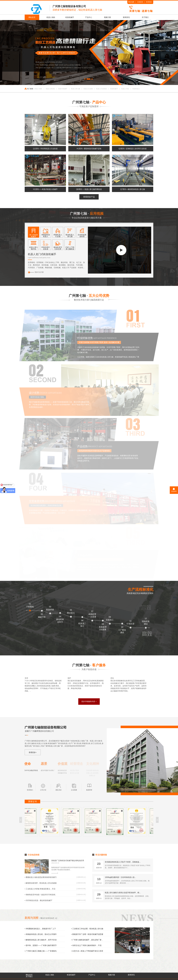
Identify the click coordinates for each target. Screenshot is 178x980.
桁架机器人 (136, 89)
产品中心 (89, 17)
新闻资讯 (126, 17)
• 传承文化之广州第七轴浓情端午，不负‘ (87, 945)
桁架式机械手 (63, 89)
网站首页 (32, 17)
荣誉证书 (32, 802)
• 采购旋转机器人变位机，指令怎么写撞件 (41, 934)
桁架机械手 (70, 17)
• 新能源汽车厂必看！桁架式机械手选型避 (87, 934)
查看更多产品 (89, 197)
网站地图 (131, 2)
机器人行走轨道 (101, 89)
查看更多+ (33, 752)
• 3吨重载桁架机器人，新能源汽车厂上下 (40, 929)
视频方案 (107, 17)
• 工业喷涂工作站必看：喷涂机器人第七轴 (87, 929)
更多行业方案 (36, 272)
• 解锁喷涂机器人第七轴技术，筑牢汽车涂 (41, 940)
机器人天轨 (125, 89)
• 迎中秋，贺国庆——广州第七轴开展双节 (41, 945)
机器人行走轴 (88, 89)
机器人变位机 (50, 89)
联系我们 (149, 2)
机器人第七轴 (75, 89)
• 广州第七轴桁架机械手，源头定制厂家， (87, 940)
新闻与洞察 (32, 918)
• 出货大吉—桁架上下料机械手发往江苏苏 (87, 951)
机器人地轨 (51, 17)
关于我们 (145, 17)
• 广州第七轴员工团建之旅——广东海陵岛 (41, 951)
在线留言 (140, 2)
